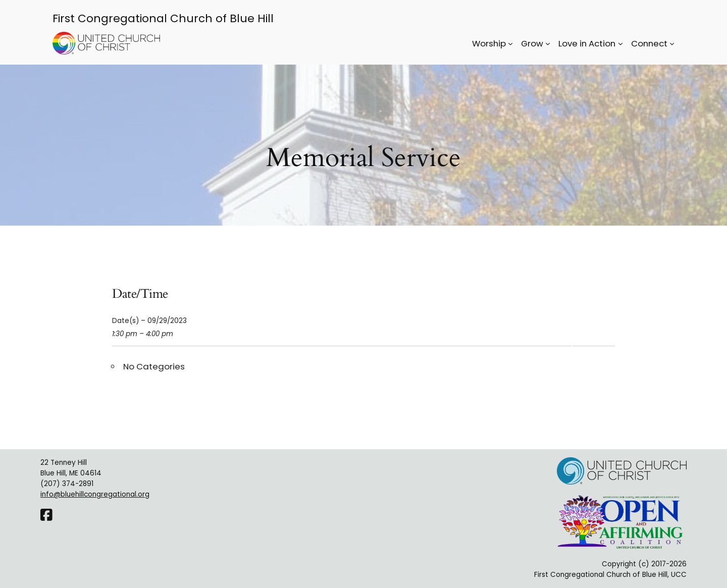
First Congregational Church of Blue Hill (163, 18)
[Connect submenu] (672, 43)
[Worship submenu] (510, 43)
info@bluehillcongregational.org (95, 494)
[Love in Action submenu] (620, 43)
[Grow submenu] (548, 43)
